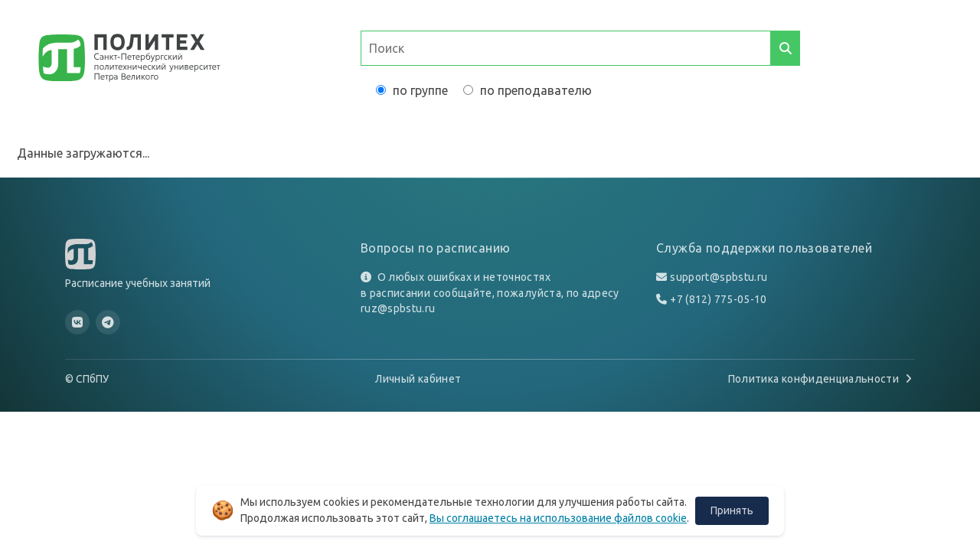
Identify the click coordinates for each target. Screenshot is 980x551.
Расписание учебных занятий (138, 283)
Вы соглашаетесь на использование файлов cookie (558, 518)
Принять (732, 510)
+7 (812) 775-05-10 (718, 299)
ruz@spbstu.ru (398, 308)
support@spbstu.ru (719, 277)
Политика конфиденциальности (822, 379)
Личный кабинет (418, 379)
